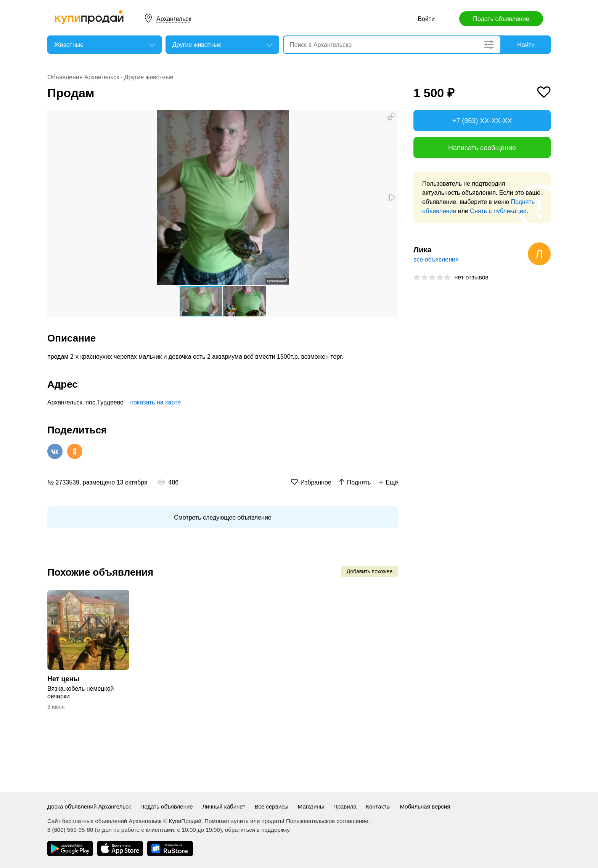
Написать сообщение (482, 148)
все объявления (436, 259)
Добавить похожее (370, 571)
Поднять (359, 482)
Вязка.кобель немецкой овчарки (81, 692)
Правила (345, 806)
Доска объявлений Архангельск (89, 806)
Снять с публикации (498, 211)
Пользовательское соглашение (327, 821)
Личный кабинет (224, 806)
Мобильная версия (425, 806)
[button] (391, 117)
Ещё (392, 482)
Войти (426, 19)
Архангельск (174, 19)
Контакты (378, 806)
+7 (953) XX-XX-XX (482, 121)
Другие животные (149, 77)
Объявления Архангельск (83, 77)
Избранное (316, 482)
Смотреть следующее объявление (223, 517)
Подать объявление (501, 19)
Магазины (311, 806)
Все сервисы (271, 806)
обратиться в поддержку (257, 830)
